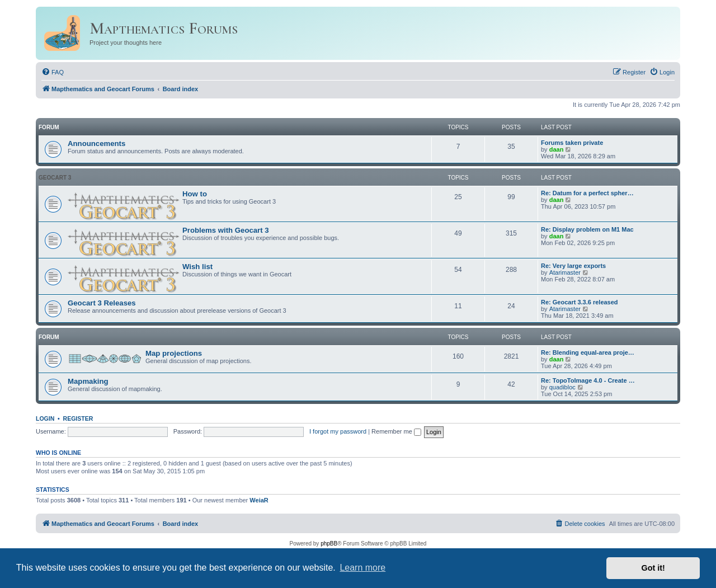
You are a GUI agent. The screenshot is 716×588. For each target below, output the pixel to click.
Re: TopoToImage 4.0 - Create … (588, 380)
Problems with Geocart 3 (226, 230)
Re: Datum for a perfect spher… (587, 193)
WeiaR (259, 500)
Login (45, 418)
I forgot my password (338, 431)
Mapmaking (88, 381)
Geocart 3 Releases (102, 303)
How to (195, 194)
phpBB (329, 544)
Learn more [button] (362, 568)
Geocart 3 (55, 178)
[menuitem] (53, 72)
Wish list (197, 267)
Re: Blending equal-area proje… (588, 352)
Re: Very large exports (573, 266)
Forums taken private (572, 143)
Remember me (396, 431)
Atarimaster (565, 272)
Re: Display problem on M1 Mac (587, 229)
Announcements (96, 144)
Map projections (174, 353)
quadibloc (562, 387)
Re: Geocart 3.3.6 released (580, 302)
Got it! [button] (653, 568)
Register (78, 418)
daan (557, 149)
